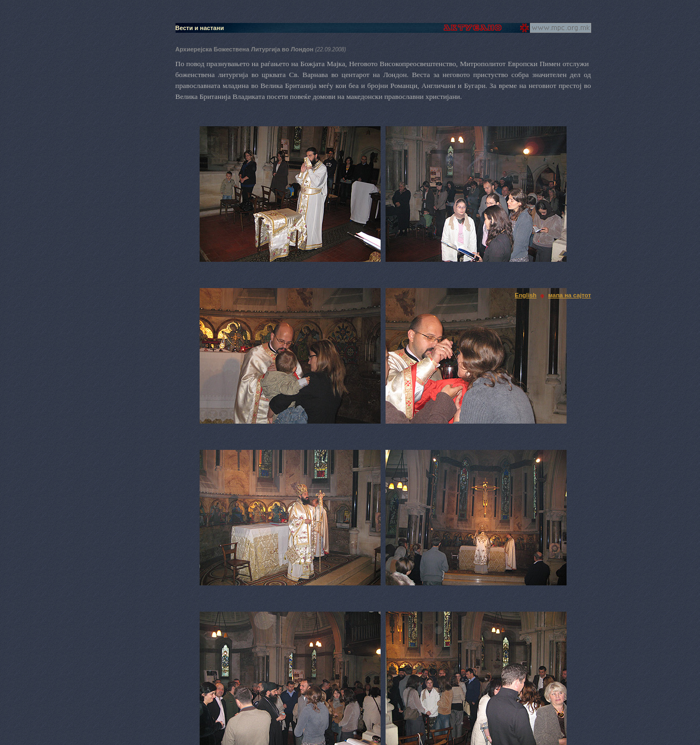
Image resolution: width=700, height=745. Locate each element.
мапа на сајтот (569, 295)
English (526, 295)
